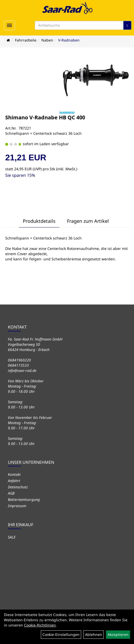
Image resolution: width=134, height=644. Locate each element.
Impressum (17, 506)
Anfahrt (14, 481)
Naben (47, 40)
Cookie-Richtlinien (40, 625)
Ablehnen (94, 634)
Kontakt (14, 474)
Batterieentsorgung (24, 499)
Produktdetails (39, 221)
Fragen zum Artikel (88, 221)
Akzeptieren (118, 634)
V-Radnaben (69, 40)
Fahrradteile (26, 40)
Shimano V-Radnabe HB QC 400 (45, 117)
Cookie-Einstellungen (61, 634)
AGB (11, 493)
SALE (12, 537)
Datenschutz (18, 487)
